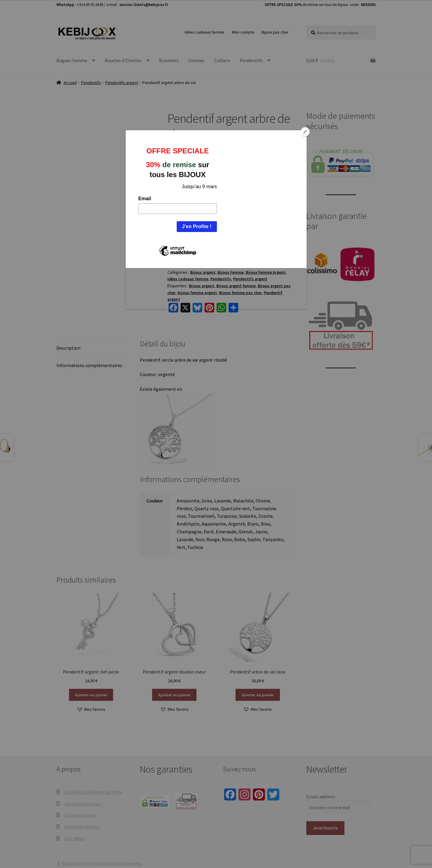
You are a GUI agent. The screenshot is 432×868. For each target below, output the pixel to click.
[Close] (305, 132)
